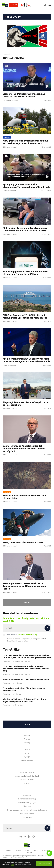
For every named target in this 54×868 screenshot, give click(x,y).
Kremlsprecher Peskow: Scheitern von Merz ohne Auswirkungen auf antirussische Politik (26, 360)
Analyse (27, 739)
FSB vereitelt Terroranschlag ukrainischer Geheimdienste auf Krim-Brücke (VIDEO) (25, 229)
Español (36, 850)
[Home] (5, 5)
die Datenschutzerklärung (27, 635)
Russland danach (27, 772)
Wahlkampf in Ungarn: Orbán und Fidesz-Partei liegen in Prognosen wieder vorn (25, 700)
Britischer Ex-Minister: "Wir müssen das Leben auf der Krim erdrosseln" (24, 95)
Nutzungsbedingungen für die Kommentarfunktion (27, 810)
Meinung (27, 743)
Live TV (14, 5)
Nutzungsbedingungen (27, 802)
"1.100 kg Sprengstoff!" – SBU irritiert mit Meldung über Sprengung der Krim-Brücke (25, 316)
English (8, 850)
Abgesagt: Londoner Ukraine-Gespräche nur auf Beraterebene (26, 404)
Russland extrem (27, 780)
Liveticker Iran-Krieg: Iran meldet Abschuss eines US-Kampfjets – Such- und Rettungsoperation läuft (27, 657)
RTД (27, 753)
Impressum (27, 795)
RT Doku (27, 783)
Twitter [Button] (27, 724)
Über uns (27, 806)
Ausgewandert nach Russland (27, 776)
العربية (27, 850)
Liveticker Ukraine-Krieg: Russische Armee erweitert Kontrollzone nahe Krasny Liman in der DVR (26, 669)
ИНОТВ (27, 750)
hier (12, 865)
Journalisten (27, 817)
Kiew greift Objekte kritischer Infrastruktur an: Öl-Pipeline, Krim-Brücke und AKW (26, 142)
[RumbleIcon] (29, 837)
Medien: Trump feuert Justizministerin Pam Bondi (26, 680)
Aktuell (27, 735)
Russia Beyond (27, 761)
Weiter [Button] (27, 603)
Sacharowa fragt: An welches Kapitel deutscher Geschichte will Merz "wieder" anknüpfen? (24, 449)
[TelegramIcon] (21, 837)
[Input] (27, 628)
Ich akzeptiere (22, 635)
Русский (18, 850)
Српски (29, 853)
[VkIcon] (25, 837)
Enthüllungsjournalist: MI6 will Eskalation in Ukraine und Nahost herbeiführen (25, 273)
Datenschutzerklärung (27, 799)
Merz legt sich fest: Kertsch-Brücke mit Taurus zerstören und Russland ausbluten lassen (25, 586)
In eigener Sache (27, 814)
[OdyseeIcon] (33, 837)
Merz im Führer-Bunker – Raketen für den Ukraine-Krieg (24, 497)
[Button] (47, 628)
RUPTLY (27, 757)
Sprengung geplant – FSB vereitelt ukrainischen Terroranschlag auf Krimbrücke (27, 186)
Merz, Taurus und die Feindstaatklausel (23, 542)
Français (45, 850)
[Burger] (50, 5)
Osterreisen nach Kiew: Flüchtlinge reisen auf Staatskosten (25, 689)
